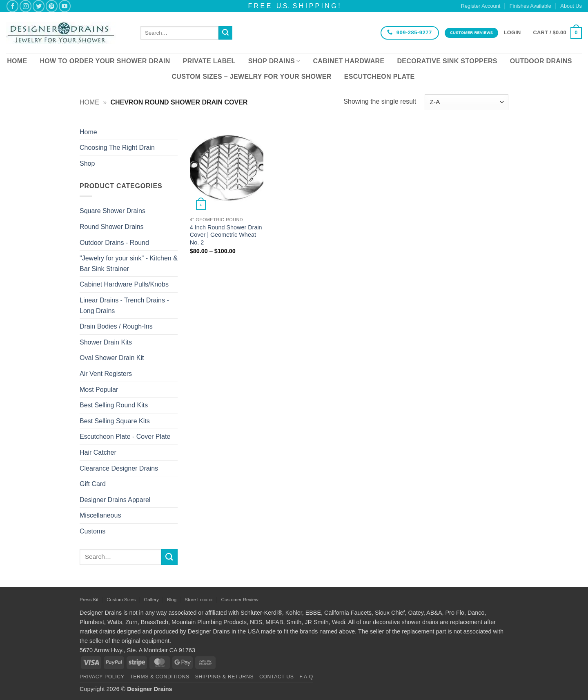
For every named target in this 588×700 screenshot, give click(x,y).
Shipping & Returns (225, 677)
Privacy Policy (102, 677)
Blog (172, 600)
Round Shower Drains (112, 227)
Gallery (151, 600)
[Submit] (225, 33)
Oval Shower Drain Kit (112, 358)
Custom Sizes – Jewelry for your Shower (251, 77)
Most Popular (99, 390)
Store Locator (199, 600)
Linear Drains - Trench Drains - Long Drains (124, 306)
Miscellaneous (100, 515)
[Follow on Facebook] (12, 6)
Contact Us (277, 677)
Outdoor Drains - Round (114, 243)
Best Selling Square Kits (115, 421)
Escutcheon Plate (380, 77)
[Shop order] (467, 102)
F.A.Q (306, 677)
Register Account (481, 6)
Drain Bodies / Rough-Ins (116, 326)
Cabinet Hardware (349, 61)
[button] (512, 33)
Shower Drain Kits (106, 342)
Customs (92, 531)
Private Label (209, 61)
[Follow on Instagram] (26, 6)
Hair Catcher (98, 452)
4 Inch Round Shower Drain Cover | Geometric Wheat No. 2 (226, 235)
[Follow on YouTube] (65, 6)
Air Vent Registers (106, 374)
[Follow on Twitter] (39, 6)
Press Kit (89, 600)
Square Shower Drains (112, 211)
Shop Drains (274, 61)
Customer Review (240, 600)
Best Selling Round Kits (114, 405)
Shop (87, 163)
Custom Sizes (121, 600)
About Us (571, 6)
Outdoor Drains (541, 61)
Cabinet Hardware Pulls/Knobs (124, 284)
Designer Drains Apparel (115, 500)
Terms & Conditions (160, 677)
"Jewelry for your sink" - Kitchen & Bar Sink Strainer (129, 263)
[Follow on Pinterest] (52, 6)
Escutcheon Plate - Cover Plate (125, 437)
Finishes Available (530, 6)
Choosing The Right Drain (117, 148)
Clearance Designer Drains (119, 468)
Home (17, 61)
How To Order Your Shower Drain (105, 61)
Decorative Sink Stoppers (447, 61)
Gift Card (93, 484)
